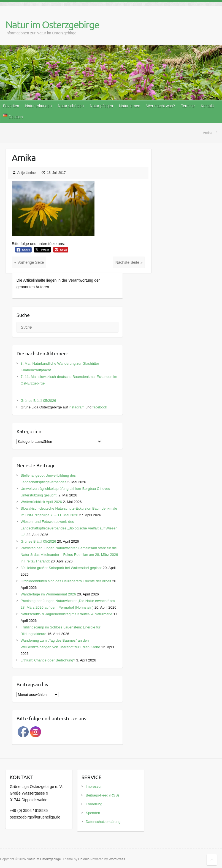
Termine (188, 106)
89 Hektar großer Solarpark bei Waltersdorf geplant (61, 568)
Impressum (94, 786)
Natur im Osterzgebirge (52, 24)
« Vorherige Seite (29, 262)
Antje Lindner (27, 173)
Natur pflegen (101, 106)
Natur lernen (130, 106)
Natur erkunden (38, 106)
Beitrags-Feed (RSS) (102, 795)
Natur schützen (71, 106)
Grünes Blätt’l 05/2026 (38, 401)
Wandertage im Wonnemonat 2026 (48, 594)
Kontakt (207, 106)
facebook (100, 407)
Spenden (93, 813)
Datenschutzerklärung (103, 822)
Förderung (94, 804)
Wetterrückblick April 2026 (41, 502)
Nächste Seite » (129, 262)
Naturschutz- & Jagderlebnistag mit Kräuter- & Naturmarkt (67, 614)
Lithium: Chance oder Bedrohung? (48, 660)
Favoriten (11, 106)
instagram (77, 407)
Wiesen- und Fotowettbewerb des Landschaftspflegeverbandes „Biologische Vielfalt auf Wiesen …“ (69, 528)
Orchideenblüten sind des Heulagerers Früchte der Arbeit (66, 581)
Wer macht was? (161, 106)
